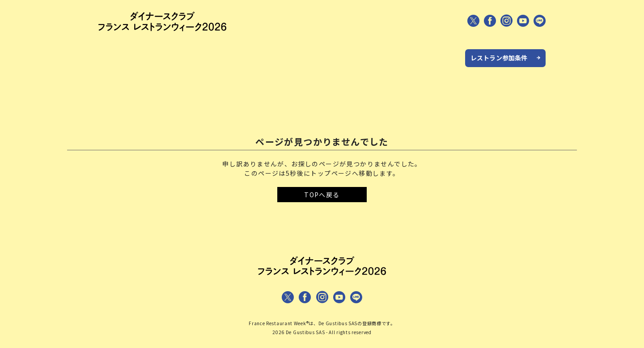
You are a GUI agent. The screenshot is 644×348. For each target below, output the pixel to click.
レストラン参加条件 (499, 58)
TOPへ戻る (322, 195)
